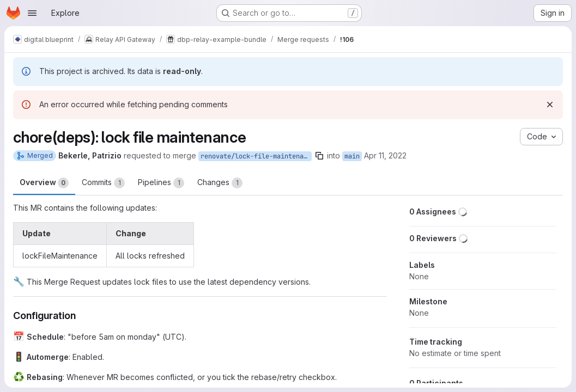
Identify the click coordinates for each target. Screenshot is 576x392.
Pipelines (161, 183)
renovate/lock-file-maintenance (256, 156)
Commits (103, 183)
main (352, 156)
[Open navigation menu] (32, 13)
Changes (220, 183)
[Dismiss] (550, 105)
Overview (44, 183)
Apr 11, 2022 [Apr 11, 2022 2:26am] (385, 155)
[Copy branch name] (319, 156)
